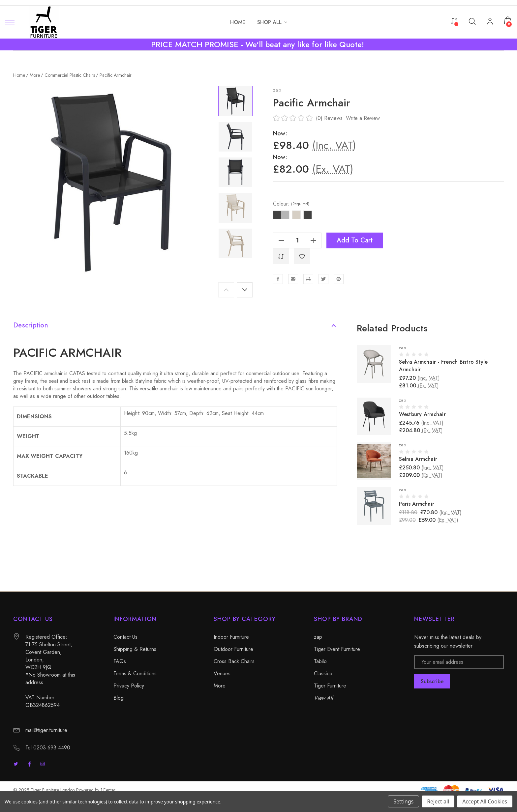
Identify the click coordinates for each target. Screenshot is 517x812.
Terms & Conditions (135, 673)
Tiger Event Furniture (337, 649)
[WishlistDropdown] (302, 256)
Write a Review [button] (363, 118)
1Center (108, 790)
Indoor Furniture (231, 637)
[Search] (472, 21)
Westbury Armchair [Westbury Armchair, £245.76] (422, 414)
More (220, 686)
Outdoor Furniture (233, 649)
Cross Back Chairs (234, 661)
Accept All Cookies (485, 801)
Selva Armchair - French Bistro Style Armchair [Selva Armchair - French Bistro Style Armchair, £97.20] (443, 366)
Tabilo (320, 661)
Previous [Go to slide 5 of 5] (226, 290)
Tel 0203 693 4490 (48, 748)
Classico (323, 673)
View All (323, 698)
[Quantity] (297, 240)
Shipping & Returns (135, 649)
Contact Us (125, 637)
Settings (403, 801)
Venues (222, 673)
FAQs (120, 661)
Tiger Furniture (330, 686)
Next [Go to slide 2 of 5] (245, 290)
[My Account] (490, 22)
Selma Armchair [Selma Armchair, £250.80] (418, 459)
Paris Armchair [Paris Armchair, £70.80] (417, 504)
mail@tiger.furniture (46, 730)
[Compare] (454, 20)
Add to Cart (355, 240)
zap (277, 90)
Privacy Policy (129, 686)
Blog (119, 698)
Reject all (438, 801)
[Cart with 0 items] (508, 20)
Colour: (291, 204)
